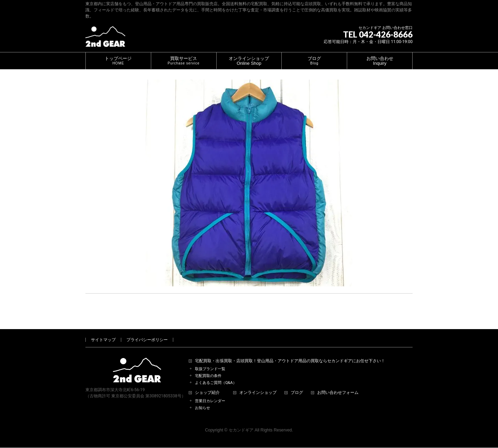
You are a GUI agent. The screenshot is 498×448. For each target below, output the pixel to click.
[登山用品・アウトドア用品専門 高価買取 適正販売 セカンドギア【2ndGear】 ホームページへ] (105, 39)
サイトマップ (103, 332)
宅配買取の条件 (208, 368)
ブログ (297, 385)
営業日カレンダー (210, 393)
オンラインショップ (258, 385)
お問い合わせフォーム (338, 385)
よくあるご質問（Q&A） (216, 375)
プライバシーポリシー (147, 332)
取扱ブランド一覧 (210, 361)
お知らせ (203, 400)
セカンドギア (241, 422)
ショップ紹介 (207, 385)
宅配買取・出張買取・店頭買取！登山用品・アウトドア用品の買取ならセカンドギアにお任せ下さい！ (290, 353)
